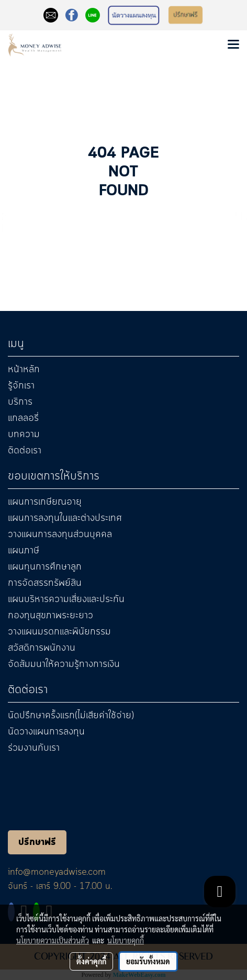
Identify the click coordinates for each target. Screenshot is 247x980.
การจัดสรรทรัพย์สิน (45, 583)
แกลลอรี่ (23, 418)
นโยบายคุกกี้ (126, 940)
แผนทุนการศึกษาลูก (45, 567)
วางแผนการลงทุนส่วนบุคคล (60, 534)
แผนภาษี (24, 551)
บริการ (20, 402)
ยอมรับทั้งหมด (148, 961)
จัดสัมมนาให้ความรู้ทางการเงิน (64, 664)
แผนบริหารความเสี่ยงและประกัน (66, 599)
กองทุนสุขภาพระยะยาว (50, 616)
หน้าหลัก (24, 370)
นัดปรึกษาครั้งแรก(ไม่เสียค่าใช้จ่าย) (71, 716)
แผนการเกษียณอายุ (45, 502)
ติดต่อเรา (25, 451)
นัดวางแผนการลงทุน (46, 732)
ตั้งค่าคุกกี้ (91, 961)
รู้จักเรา (21, 386)
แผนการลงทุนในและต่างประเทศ (65, 518)
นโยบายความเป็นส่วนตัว (53, 940)
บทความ (24, 435)
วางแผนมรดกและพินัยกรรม (59, 632)
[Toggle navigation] (233, 45)
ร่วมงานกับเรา (34, 748)
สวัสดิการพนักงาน (42, 648)
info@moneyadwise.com (57, 872)
